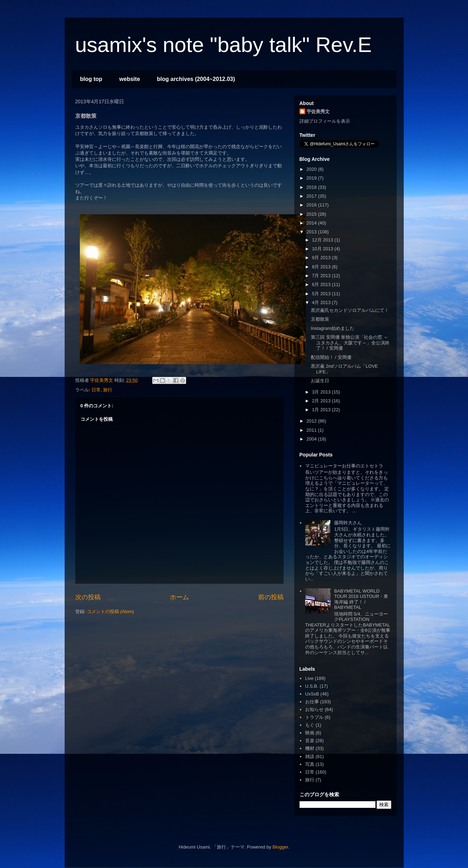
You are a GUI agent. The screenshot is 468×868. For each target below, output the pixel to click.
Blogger (280, 847)
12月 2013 (323, 240)
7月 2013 (322, 276)
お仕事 (312, 702)
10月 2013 (323, 249)
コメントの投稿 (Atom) (111, 611)
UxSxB (312, 694)
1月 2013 (322, 410)
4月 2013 (322, 302)
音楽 (310, 741)
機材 (310, 748)
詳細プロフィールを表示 (325, 121)
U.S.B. (312, 686)
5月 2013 (322, 294)
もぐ (310, 725)
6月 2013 (322, 284)
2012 (312, 421)
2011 (312, 430)
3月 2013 (322, 392)
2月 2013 (322, 401)
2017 (312, 196)
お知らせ (314, 709)
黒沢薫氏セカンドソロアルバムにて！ (350, 310)
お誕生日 (320, 381)
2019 (312, 178)
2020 (312, 169)
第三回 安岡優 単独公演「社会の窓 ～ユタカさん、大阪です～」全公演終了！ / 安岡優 (350, 343)
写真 (310, 764)
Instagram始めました (333, 328)
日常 (96, 390)
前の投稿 (271, 597)
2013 (312, 232)
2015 (312, 214)
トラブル (314, 717)
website (130, 79)
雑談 (310, 756)
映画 (310, 733)
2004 (312, 439)
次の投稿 (88, 597)
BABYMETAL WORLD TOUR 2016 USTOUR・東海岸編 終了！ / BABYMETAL (361, 599)
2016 (312, 205)
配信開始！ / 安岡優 (331, 357)
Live (309, 678)
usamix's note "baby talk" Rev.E (224, 45)
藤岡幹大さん (348, 523)
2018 (312, 187)
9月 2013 (322, 258)
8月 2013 (322, 267)
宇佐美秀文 (318, 112)
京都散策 (320, 319)
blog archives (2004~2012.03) (196, 79)
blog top (91, 79)
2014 (312, 223)
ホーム (179, 597)
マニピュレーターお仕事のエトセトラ (344, 466)
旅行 (108, 390)
